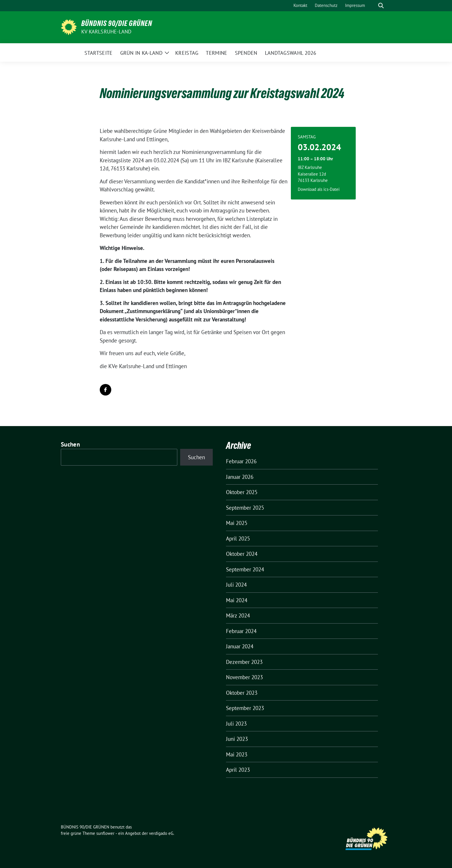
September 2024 (245, 569)
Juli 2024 (236, 585)
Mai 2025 (237, 523)
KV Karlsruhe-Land (106, 32)
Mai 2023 (237, 754)
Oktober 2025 (242, 492)
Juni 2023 (237, 739)
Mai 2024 (237, 600)
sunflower (105, 833)
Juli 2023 (236, 724)
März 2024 (238, 615)
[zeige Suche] (381, 6)
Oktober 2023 (242, 693)
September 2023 (245, 708)
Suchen (70, 444)
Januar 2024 (240, 646)
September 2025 (245, 508)
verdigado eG (161, 833)
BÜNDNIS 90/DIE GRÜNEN (117, 23)
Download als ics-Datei (319, 189)
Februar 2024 (241, 631)
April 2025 (238, 539)
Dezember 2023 (244, 662)
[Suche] (373, 6)
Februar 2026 (241, 461)
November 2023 (244, 677)
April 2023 (238, 770)
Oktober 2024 (242, 554)
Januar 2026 (240, 477)
